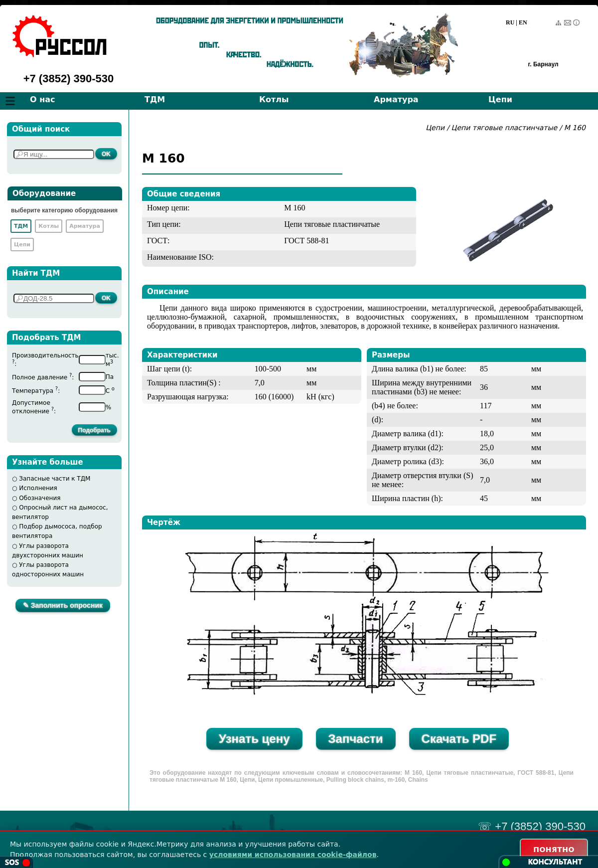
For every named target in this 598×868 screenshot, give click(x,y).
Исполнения (38, 488)
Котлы (274, 99)
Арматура (396, 99)
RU (510, 22)
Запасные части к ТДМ (55, 479)
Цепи (500, 99)
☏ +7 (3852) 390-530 (532, 826)
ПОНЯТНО (554, 850)
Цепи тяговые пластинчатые (505, 128)
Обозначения (40, 498)
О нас (43, 99)
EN (523, 22)
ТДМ (155, 99)
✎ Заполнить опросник (63, 605)
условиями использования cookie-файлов (293, 855)
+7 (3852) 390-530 (69, 79)
